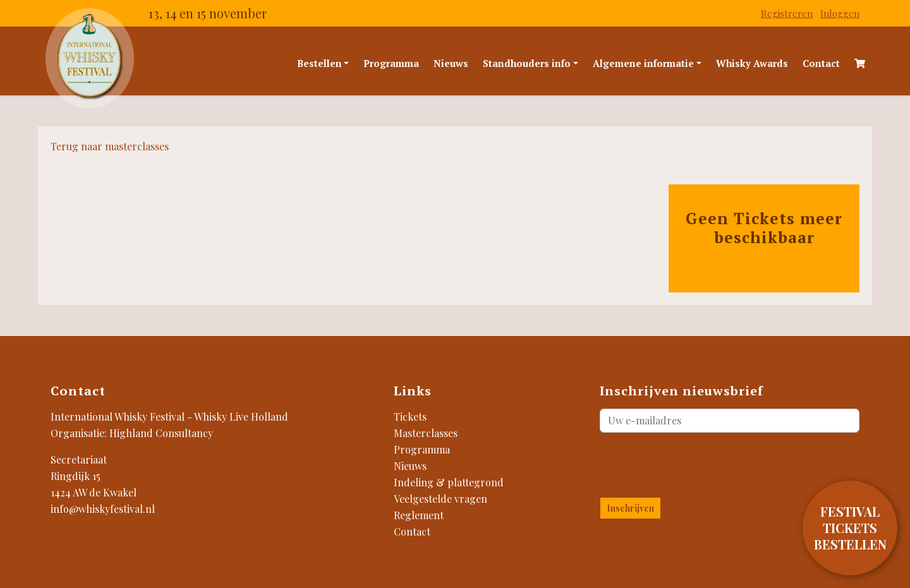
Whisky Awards (752, 63)
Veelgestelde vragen (440, 499)
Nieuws (451, 63)
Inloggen (840, 13)
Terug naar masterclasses (110, 146)
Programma (391, 63)
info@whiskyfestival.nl (103, 509)
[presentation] (674, 462)
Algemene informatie (643, 63)
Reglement (419, 515)
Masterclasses (426, 433)
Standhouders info (527, 63)
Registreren (787, 13)
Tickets (410, 417)
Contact (821, 63)
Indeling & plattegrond (449, 482)
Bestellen (319, 63)
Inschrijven (630, 508)
